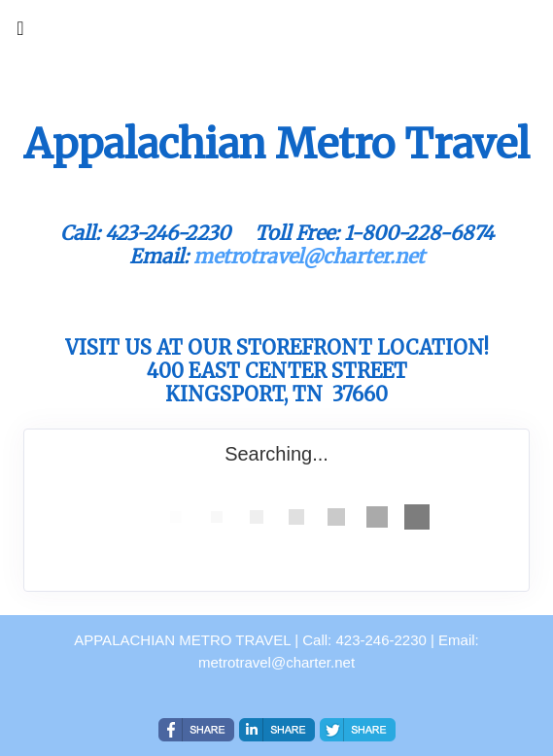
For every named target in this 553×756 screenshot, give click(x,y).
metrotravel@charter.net (309, 256)
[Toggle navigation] (20, 33)
